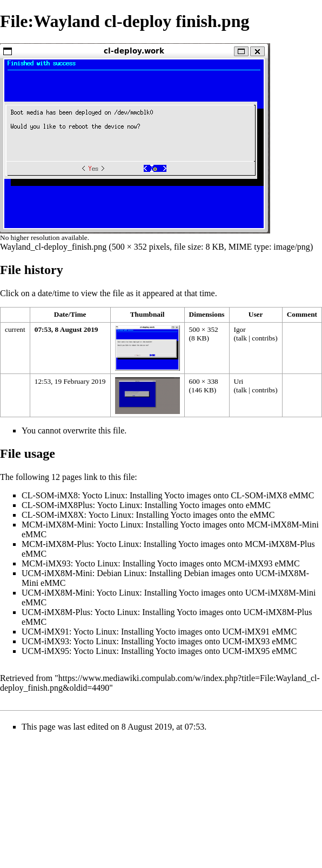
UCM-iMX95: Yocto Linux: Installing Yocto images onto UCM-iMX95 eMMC (159, 651)
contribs (263, 338)
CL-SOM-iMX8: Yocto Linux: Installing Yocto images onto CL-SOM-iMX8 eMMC (168, 495)
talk (242, 338)
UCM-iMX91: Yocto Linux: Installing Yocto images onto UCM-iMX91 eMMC (159, 632)
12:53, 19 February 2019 (70, 381)
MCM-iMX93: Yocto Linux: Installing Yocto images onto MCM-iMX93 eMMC (161, 563)
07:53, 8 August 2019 (66, 329)
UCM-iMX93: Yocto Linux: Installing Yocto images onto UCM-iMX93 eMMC (159, 641)
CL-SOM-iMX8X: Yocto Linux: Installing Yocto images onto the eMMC (148, 515)
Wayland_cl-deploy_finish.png (53, 247)
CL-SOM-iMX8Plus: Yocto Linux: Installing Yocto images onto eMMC (146, 505)
